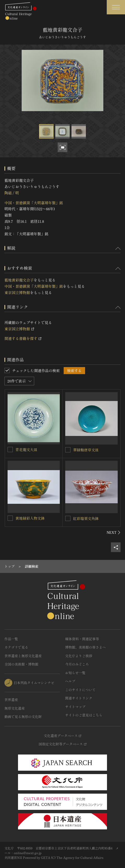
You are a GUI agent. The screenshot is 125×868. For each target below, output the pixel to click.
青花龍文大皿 (26, 450)
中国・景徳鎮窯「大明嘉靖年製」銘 (34, 203)
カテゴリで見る (16, 647)
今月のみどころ (77, 664)
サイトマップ (75, 707)
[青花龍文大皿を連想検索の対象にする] (10, 450)
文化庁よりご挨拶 (79, 656)
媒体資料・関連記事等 (82, 639)
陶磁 (8, 193)
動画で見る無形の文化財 (23, 717)
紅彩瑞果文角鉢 (86, 518)
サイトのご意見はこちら (84, 715)
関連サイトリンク (79, 698)
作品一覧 (11, 639)
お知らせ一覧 (75, 673)
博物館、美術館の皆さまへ (86, 647)
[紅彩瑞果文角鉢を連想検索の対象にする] (68, 518)
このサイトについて (81, 690)
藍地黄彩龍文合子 (19, 280)
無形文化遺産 (15, 708)
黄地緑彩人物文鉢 (30, 518)
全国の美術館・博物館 (21, 664)
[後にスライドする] (114, 532)
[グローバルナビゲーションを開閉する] (116, 7)
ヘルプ (70, 681)
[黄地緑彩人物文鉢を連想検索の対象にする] (10, 518)
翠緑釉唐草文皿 (86, 450)
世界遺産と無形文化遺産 (23, 656)
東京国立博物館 (17, 292)
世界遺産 (11, 700)
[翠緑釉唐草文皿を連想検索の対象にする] (68, 450)
